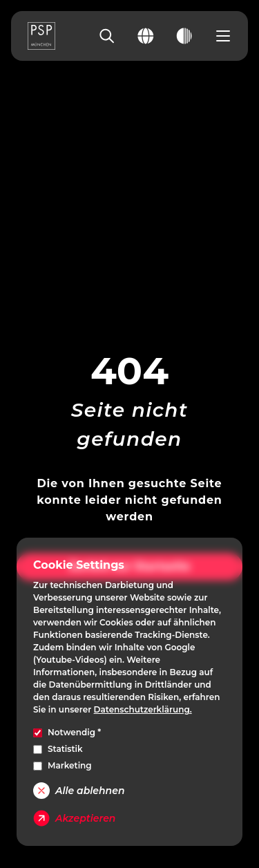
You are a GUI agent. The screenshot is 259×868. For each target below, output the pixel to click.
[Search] (107, 36)
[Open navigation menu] (223, 36)
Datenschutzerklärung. (143, 709)
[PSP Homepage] (41, 36)
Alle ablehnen (79, 791)
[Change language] (146, 36)
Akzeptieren (74, 818)
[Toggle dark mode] (184, 36)
